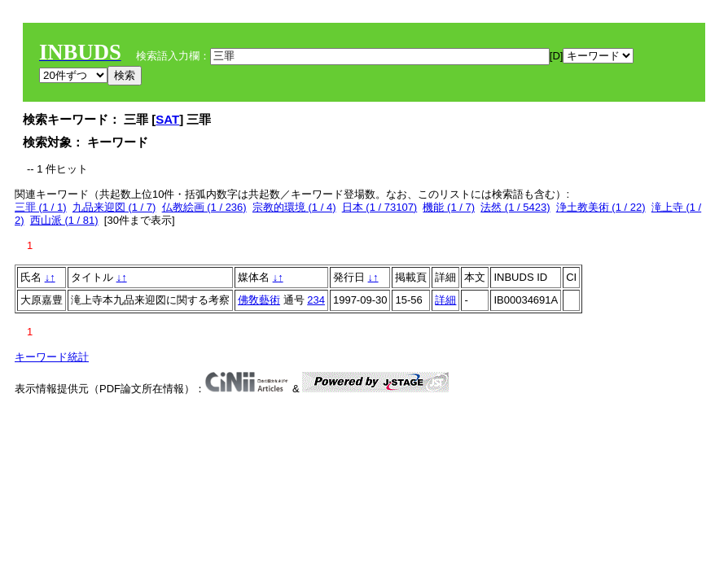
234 (316, 300)
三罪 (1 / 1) (41, 207)
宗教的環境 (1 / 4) (294, 207)
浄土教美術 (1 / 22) (601, 207)
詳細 (445, 300)
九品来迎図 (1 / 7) (114, 207)
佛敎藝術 (259, 300)
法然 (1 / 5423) (515, 207)
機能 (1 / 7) (449, 207)
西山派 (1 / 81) (64, 220)
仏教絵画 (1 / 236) (204, 207)
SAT (167, 119)
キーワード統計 (52, 357)
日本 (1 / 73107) (380, 207)
